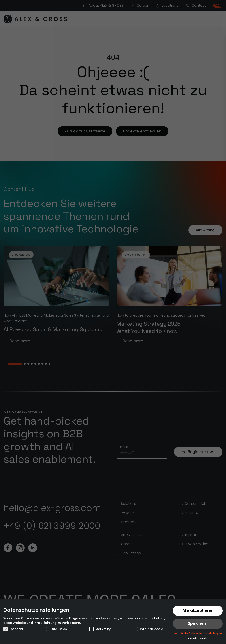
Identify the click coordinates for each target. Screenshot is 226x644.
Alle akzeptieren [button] (198, 610)
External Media (149, 629)
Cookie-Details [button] (198, 638)
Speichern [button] (198, 623)
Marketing (100, 629)
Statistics (56, 629)
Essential (13, 629)
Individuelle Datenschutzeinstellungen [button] (198, 633)
